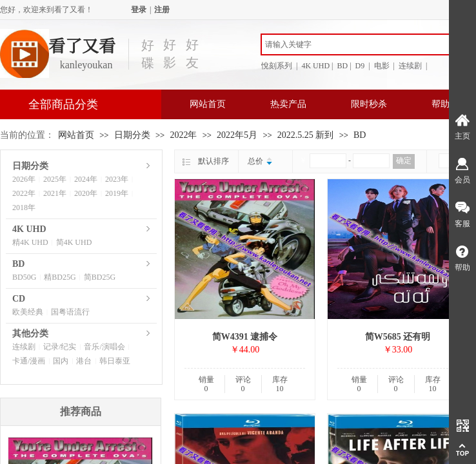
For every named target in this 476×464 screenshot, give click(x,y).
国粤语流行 (70, 312)
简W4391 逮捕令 (245, 337)
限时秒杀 (369, 104)
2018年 (24, 208)
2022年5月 (237, 135)
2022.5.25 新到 (306, 135)
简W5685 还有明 (398, 337)
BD (360, 135)
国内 (61, 361)
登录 (139, 10)
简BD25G (100, 277)
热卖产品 (288, 104)
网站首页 (208, 104)
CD (19, 299)
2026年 (24, 179)
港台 (84, 361)
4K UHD (29, 229)
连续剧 (24, 347)
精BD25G (60, 277)
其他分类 (30, 333)
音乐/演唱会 (104, 347)
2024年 (86, 179)
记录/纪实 (60, 347)
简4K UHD (74, 242)
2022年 (183, 135)
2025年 (55, 179)
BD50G (24, 277)
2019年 (117, 193)
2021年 (55, 193)
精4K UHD (30, 242)
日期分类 (132, 135)
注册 (162, 10)
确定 (404, 160)
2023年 (117, 179)
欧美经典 (28, 312)
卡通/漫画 (29, 361)
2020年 (86, 193)
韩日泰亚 (115, 361)
